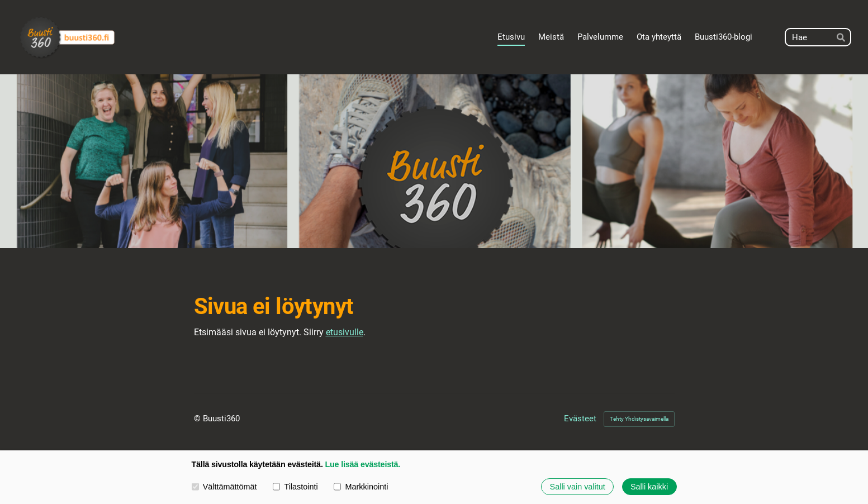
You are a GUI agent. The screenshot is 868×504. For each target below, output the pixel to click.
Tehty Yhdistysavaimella (639, 419)
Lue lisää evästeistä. (362, 465)
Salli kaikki (649, 487)
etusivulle (345, 332)
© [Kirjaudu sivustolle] (198, 419)
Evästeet (580, 419)
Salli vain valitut (578, 487)
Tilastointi (295, 487)
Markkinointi (361, 487)
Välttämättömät (224, 487)
